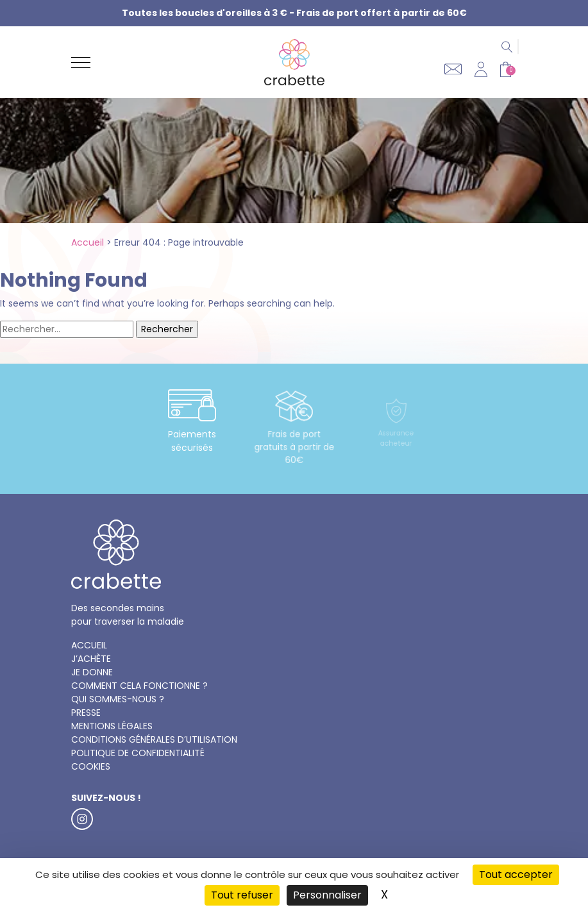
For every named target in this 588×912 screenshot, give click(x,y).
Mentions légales (112, 726)
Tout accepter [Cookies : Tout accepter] (516, 874)
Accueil (88, 242)
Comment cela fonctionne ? (139, 686)
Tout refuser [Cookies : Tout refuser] (242, 895)
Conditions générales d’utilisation (154, 739)
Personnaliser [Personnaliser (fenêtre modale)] (327, 895)
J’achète (91, 659)
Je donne (92, 672)
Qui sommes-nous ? (118, 699)
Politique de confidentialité (138, 753)
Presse (86, 713)
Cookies (91, 766)
